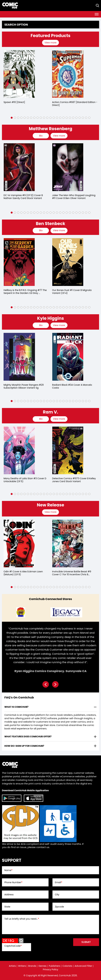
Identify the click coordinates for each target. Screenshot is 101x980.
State (7, 907)
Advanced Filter (83, 966)
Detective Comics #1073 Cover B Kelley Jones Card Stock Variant (74, 480)
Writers (22, 966)
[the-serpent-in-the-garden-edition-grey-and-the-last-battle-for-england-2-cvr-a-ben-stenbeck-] (19, 262)
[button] (12, 118)
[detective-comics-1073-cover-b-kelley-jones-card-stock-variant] (68, 450)
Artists (12, 966)
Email (59, 882)
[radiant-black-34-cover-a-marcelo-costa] (68, 357)
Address (9, 895)
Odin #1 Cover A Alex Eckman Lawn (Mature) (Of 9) (23, 573)
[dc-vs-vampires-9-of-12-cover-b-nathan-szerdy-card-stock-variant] (19, 167)
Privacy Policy (51, 969)
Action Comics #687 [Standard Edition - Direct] (75, 104)
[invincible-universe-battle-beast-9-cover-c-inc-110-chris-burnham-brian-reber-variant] (68, 544)
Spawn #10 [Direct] (14, 102)
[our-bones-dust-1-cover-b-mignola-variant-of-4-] (68, 262)
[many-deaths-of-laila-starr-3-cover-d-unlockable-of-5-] (19, 450)
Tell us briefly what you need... (22, 919)
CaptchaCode (13, 946)
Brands (32, 966)
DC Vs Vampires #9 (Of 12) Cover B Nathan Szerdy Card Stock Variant (23, 197)
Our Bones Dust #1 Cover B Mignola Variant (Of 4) (72, 292)
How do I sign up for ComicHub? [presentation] (24, 746)
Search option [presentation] (16, 25)
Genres (42, 966)
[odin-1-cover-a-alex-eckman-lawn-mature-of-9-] (19, 544)
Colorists (67, 966)
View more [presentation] (50, 43)
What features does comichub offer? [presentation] (28, 736)
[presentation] (51, 43)
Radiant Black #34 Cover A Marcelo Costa (72, 386)
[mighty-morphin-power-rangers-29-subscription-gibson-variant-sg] (19, 357)
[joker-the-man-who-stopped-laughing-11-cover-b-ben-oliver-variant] (68, 167)
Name (8, 870)
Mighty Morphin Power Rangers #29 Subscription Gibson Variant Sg (24, 386)
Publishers (54, 966)
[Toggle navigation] (97, 14)
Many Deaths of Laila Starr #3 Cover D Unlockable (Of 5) (25, 480)
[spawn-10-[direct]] (19, 74)
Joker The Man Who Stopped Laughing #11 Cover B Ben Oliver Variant (74, 197)
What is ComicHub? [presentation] (16, 707)
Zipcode (59, 907)
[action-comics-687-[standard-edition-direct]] (68, 74)
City (57, 895)
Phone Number (13, 882)
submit (86, 942)
